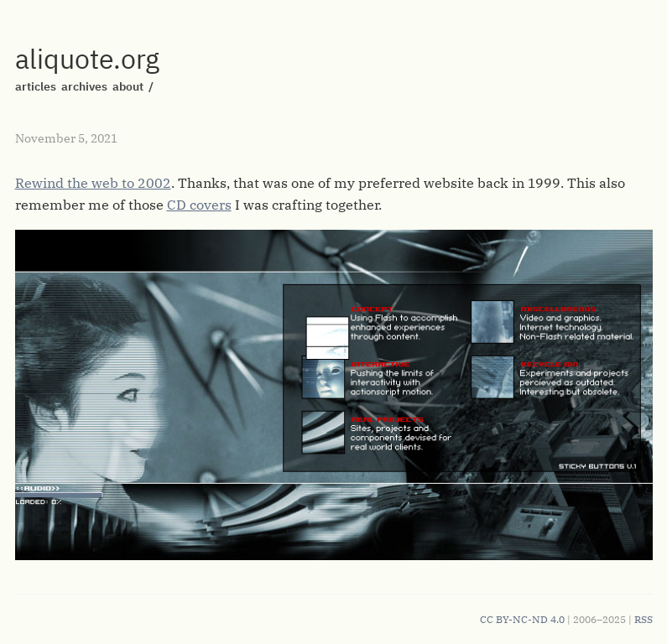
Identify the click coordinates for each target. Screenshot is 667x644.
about (128, 86)
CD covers (199, 205)
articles (36, 86)
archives (84, 86)
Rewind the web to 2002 (93, 183)
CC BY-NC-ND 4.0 (522, 619)
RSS (644, 619)
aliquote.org (87, 59)
